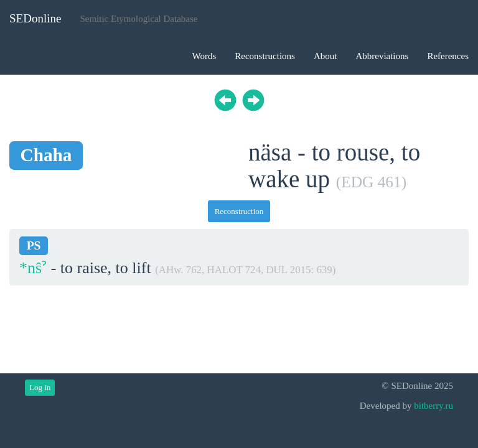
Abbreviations (382, 56)
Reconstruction (239, 211)
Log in (40, 387)
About (326, 56)
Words (204, 56)
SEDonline (35, 18)
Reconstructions (265, 56)
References (448, 56)
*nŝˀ (33, 268)
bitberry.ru (433, 406)
